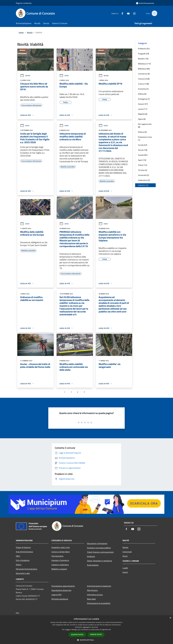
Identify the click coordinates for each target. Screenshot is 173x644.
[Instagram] (133, 13)
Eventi (125, 572)
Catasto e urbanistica (60, 565)
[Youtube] (127, 13)
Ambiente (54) (144, 49)
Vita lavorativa (57, 556)
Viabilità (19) (143, 185)
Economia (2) (143, 89)
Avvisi (64, 76)
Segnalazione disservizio (61, 590)
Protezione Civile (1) (145, 138)
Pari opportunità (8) (145, 126)
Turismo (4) (143, 170)
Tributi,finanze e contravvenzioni (100, 552)
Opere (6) (142, 119)
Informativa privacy (95, 595)
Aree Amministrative (24, 552)
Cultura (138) (143, 84)
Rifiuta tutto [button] (96, 634)
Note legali (91, 599)
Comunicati (127, 552)
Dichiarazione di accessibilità (99, 603)
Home (21, 32)
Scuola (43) (143, 145)
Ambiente (91, 556)
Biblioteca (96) (144, 69)
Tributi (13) (142, 165)
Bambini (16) (143, 59)
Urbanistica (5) (144, 180)
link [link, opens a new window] (110, 630)
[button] (86, 640)
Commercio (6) (144, 74)
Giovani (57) (143, 104)
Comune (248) (144, 79)
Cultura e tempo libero (61, 552)
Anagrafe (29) (144, 54)
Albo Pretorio (92, 590)
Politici (19, 565)
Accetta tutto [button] (77, 635)
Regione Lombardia (24, 3)
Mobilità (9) (143, 114)
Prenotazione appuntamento (63, 586)
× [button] (170, 618)
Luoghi (125, 568)
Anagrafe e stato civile (61, 547)
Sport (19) (142, 160)
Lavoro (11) (143, 109)
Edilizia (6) (142, 94)
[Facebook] (121, 13)
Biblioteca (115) (144, 64)
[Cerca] (154, 13)
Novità (30, 32)
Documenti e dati (23, 573)
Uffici (18, 556)
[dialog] (86, 630)
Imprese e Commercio (60, 560)
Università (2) (144, 175)
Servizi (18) (143, 150)
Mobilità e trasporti (59, 569)
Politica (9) (142, 132)
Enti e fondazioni (23, 560)
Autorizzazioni (93, 565)
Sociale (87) (143, 155)
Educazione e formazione (97, 543)
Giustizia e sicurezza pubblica (99, 548)
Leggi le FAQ (56, 595)
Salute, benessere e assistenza (99, 561)
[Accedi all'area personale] (145, 3)
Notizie (25, 76)
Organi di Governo (23, 547)
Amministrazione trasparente (99, 586)
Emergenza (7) (144, 99)
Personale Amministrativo (26, 569)
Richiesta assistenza (60, 599)
